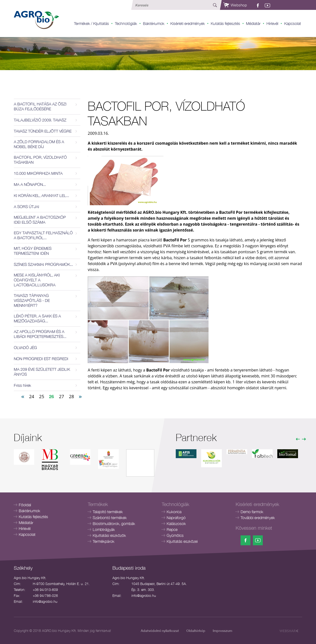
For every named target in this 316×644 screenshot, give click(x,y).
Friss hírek (22, 385)
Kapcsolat (293, 23)
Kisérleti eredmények (188, 23)
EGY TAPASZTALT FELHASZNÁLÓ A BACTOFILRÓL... (43, 235)
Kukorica (174, 512)
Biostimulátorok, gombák (114, 524)
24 (32, 396)
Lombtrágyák (104, 529)
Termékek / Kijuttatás (91, 23)
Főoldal (25, 505)
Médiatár (253, 23)
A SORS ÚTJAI (26, 207)
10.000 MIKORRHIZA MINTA (38, 173)
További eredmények (258, 518)
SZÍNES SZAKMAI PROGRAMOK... (43, 264)
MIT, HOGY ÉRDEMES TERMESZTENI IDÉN (33, 251)
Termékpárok (104, 541)
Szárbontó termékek (110, 518)
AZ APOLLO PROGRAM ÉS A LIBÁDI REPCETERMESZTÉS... (40, 334)
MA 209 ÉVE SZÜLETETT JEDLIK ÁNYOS (42, 372)
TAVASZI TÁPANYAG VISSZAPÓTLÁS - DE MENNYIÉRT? (32, 300)
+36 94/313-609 (45, 590)
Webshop (235, 5)
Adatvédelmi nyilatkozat (160, 631)
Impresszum (222, 631)
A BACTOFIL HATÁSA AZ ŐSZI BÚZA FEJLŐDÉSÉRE (40, 106)
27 (61, 396)
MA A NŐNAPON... (30, 184)
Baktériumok (154, 23)
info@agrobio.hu (45, 601)
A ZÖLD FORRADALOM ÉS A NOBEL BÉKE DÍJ (39, 144)
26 (52, 396)
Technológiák (126, 23)
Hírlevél (272, 23)
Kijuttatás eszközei (182, 541)
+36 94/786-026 (45, 595)
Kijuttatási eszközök (109, 535)
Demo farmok (252, 512)
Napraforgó (176, 518)
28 (72, 396)
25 (42, 396)
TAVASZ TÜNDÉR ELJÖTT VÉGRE (43, 131)
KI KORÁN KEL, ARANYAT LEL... (41, 195)
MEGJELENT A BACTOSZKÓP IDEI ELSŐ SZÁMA (40, 220)
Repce (172, 529)
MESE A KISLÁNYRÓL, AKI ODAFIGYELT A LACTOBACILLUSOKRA (37, 280)
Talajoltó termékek (108, 512)
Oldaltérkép (196, 631)
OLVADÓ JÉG (25, 348)
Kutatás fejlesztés (225, 23)
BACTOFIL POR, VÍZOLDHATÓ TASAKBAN (40, 160)
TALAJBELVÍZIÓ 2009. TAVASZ (40, 120)
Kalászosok (176, 524)
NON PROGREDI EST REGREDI (41, 359)
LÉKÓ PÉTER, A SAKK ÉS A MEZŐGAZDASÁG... (37, 318)
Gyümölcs (175, 535)
